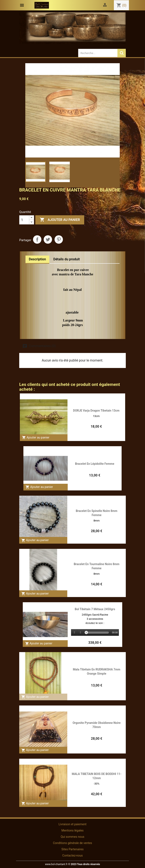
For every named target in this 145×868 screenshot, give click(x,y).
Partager (37, 239)
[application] (95, 633)
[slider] (98, 632)
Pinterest (59, 239)
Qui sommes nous (73, 837)
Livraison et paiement (72, 824)
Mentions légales (72, 830)
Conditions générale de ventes (72, 843)
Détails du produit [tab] (67, 259)
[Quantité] (24, 220)
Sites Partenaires (72, 849)
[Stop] (80, 633)
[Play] (74, 633)
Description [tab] (37, 259)
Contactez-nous (72, 855)
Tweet (48, 239)
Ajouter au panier (60, 220)
